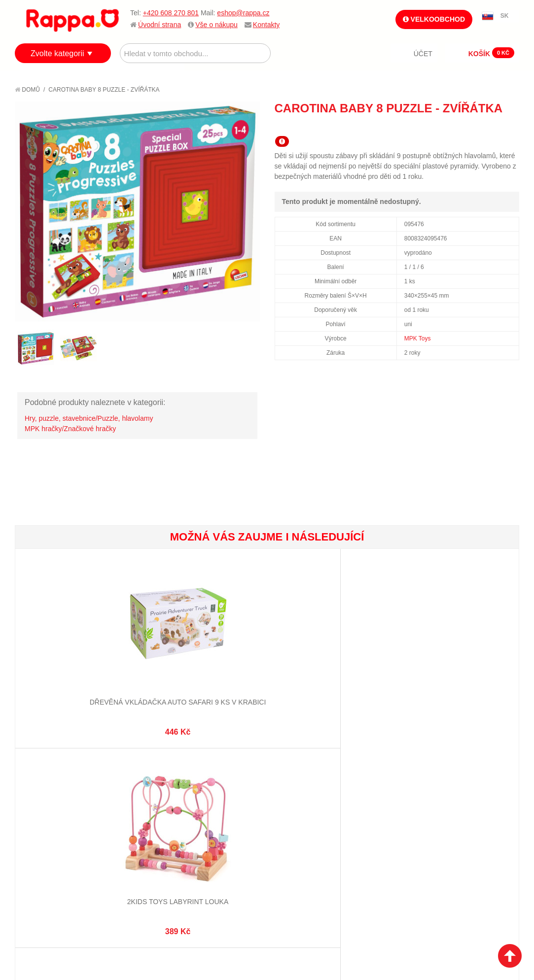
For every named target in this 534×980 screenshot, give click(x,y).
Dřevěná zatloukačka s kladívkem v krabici (225, 650)
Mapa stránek (173, 794)
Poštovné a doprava (59, 831)
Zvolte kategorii (57, 53)
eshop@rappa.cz (243, 13)
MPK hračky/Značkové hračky (70, 429)
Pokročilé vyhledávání (189, 818)
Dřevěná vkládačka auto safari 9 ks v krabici (57, 650)
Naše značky (46, 855)
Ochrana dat (46, 843)
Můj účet (290, 794)
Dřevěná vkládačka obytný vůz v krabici (309, 650)
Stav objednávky (303, 807)
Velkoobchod (434, 19)
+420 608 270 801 (171, 13)
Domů (27, 90)
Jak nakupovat (49, 807)
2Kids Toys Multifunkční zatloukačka (393, 650)
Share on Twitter (509, 126)
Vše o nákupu (216, 25)
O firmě (37, 794)
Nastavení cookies (243, 931)
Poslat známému (470, 126)
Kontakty (266, 25)
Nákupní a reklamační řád (68, 818)
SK (505, 16)
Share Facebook (490, 126)
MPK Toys (418, 338)
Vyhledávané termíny (186, 807)
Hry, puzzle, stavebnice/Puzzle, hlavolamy (89, 418)
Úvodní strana (160, 25)
